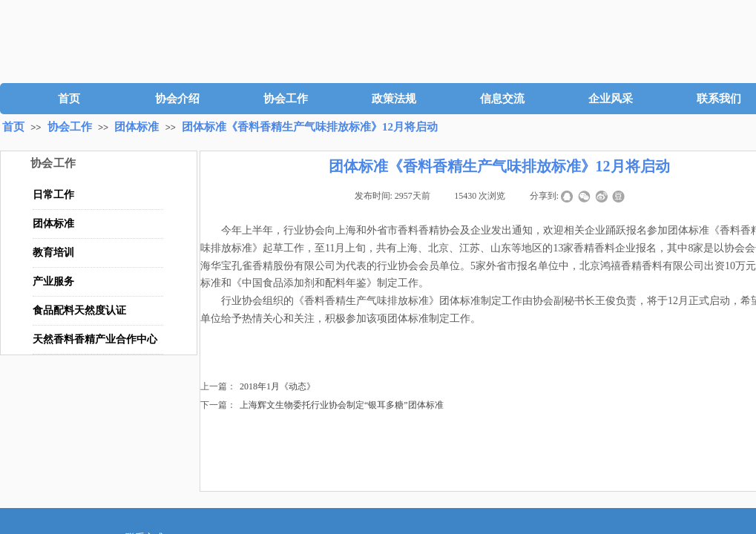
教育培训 (53, 253)
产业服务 (53, 281)
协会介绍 (177, 99)
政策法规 (394, 99)
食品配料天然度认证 (79, 310)
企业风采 (611, 99)
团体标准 (137, 127)
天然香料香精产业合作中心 (95, 339)
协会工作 (286, 99)
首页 (69, 99)
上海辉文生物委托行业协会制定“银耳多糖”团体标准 (322, 405)
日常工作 (53, 195)
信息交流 (502, 99)
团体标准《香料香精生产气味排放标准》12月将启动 (310, 127)
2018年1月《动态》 (258, 387)
